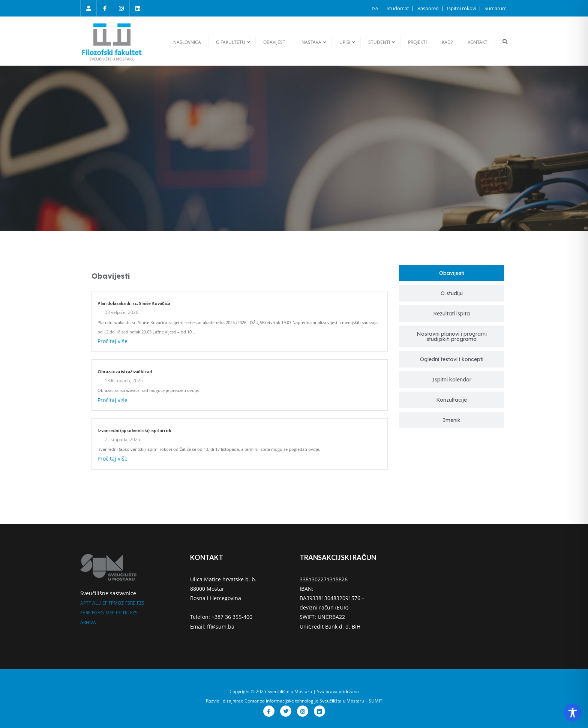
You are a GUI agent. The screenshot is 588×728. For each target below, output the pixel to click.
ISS (376, 8)
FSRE (130, 603)
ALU (97, 603)
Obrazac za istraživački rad (125, 372)
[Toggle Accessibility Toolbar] (573, 713)
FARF (85, 613)
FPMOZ (116, 603)
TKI (125, 613)
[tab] (451, 273)
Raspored (429, 8)
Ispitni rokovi (462, 8)
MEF (110, 613)
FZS (141, 603)
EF (105, 603)
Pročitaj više (112, 341)
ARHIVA (88, 622)
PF (118, 613)
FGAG (98, 613)
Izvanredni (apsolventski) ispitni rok (134, 430)
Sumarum (496, 8)
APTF (85, 603)
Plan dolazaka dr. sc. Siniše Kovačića (134, 303)
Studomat (398, 8)
